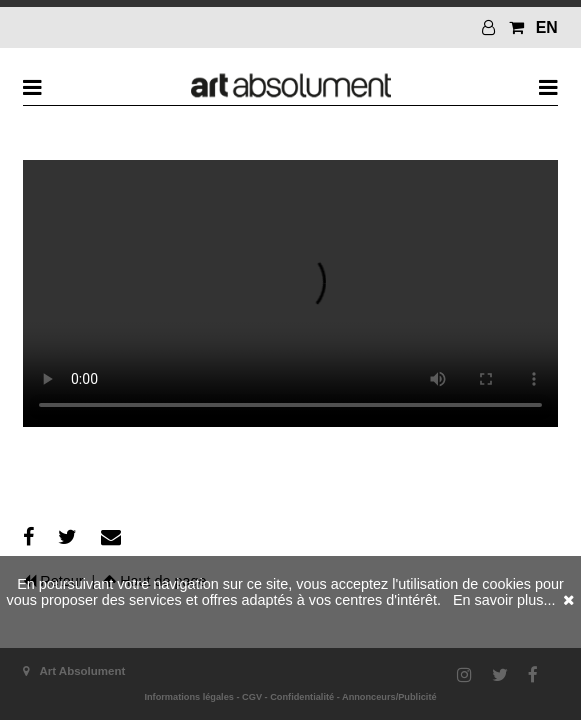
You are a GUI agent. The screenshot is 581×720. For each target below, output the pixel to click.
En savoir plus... (504, 600)
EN (547, 27)
